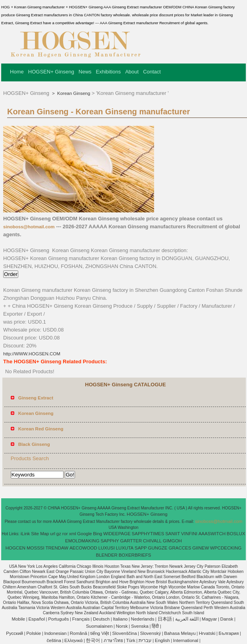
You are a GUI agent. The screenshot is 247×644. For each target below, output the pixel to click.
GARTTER (131, 541)
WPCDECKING (226, 548)
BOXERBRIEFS (135, 555)
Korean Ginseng (73, 93)
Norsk (122, 626)
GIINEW (201, 548)
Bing (97, 534)
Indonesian (55, 633)
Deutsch (101, 619)
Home (17, 72)
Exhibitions (108, 72)
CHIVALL (152, 541)
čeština (54, 640)
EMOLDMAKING (82, 541)
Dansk (227, 619)
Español (37, 619)
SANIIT (173, 534)
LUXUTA (125, 548)
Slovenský (151, 633)
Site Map (40, 534)
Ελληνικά (73, 640)
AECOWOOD (83, 548)
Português (58, 619)
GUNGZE (157, 548)
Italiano (120, 619)
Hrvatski (207, 633)
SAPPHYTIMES (148, 534)
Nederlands (143, 619)
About (132, 72)
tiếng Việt (99, 633)
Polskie (34, 633)
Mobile (18, 619)
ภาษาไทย (113, 640)
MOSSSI (36, 548)
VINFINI (189, 534)
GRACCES (180, 548)
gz (59, 534)
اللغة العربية (187, 619)
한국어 (93, 640)
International (186, 640)
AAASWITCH (212, 534)
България (229, 633)
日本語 (165, 619)
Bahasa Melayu (180, 633)
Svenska (140, 626)
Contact (152, 72)
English (162, 640)
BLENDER (107, 555)
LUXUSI (106, 548)
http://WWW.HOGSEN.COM (32, 354)
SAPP (141, 548)
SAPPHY (110, 541)
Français (81, 619)
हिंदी (155, 626)
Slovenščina (125, 633)
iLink (25, 534)
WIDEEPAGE (117, 534)
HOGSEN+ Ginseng (51, 72)
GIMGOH (172, 541)
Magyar (209, 619)
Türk (131, 640)
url (53, 534)
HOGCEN (15, 548)
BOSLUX (236, 534)
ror (65, 534)
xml (73, 534)
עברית (145, 640)
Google (84, 534)
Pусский (14, 633)
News (85, 72)
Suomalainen (99, 626)
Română (78, 633)
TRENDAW (57, 548)
